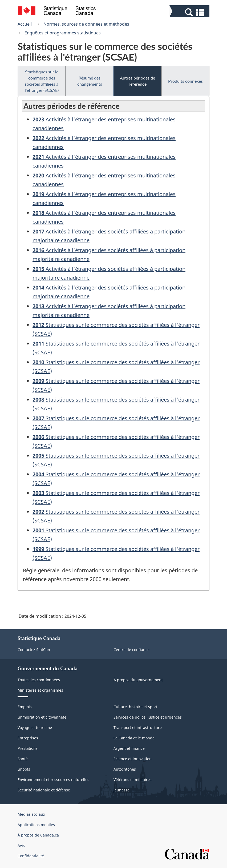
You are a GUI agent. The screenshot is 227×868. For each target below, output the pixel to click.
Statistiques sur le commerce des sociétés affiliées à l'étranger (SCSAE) (42, 81)
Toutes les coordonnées (39, 680)
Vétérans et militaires (133, 780)
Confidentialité (31, 856)
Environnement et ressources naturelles (53, 780)
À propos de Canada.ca (38, 835)
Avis (21, 845)
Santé (23, 759)
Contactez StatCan (34, 650)
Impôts (24, 769)
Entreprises (28, 738)
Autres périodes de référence (137, 81)
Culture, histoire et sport (135, 707)
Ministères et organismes (40, 690)
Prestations (28, 748)
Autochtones (125, 769)
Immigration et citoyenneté (42, 717)
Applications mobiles (36, 825)
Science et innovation (133, 759)
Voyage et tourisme (35, 728)
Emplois (25, 707)
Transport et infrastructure (138, 728)
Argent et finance (129, 748)
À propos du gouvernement (138, 680)
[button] (190, 12)
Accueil (25, 24)
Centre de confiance (131, 650)
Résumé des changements (90, 81)
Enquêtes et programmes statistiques (63, 33)
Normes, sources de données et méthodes (86, 24)
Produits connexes (185, 81)
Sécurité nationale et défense (44, 790)
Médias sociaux (31, 814)
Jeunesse (121, 790)
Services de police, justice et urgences (148, 717)
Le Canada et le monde (134, 738)
